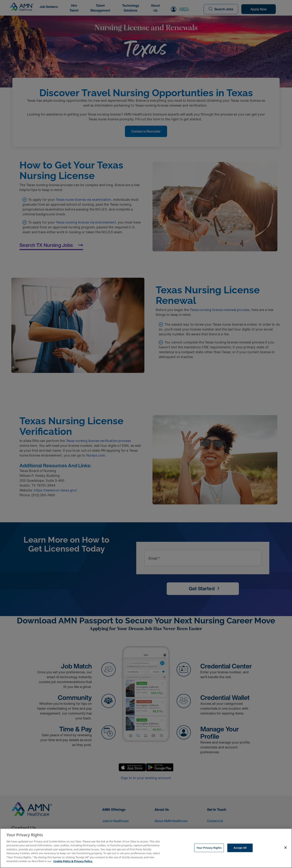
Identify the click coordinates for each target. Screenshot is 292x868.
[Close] (286, 848)
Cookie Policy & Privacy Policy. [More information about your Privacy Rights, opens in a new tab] (73, 861)
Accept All (240, 848)
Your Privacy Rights (209, 848)
